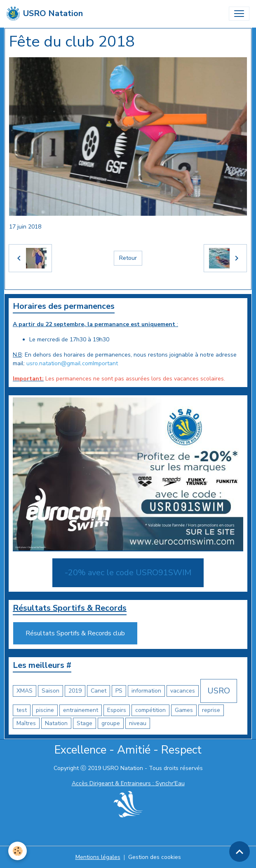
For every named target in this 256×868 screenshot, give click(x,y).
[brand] (45, 14)
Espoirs (117, 710)
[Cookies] (18, 851)
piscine (45, 710)
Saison (50, 691)
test (22, 710)
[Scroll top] (240, 852)
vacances (183, 691)
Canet (99, 691)
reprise (211, 710)
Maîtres (26, 723)
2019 (75, 691)
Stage (85, 723)
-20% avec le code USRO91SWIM (128, 573)
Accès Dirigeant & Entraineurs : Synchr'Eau (128, 783)
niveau (138, 723)
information (146, 691)
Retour (128, 258)
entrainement (81, 710)
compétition (150, 710)
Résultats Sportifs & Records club (75, 633)
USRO (219, 691)
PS (119, 691)
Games (184, 710)
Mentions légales (98, 857)
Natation (56, 723)
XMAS (25, 691)
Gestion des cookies (155, 857)
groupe (111, 723)
